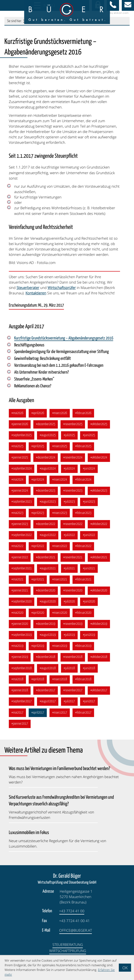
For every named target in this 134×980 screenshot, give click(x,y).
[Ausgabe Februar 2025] (84, 448)
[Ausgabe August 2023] (48, 504)
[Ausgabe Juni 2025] (90, 437)
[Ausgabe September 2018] (22, 673)
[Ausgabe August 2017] (48, 706)
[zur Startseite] (67, 12)
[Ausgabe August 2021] (48, 571)
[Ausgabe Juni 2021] (90, 571)
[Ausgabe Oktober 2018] (100, 661)
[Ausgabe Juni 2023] (90, 504)
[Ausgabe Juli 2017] (70, 706)
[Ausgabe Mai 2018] (18, 684)
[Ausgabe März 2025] (60, 448)
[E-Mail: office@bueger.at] (128, 5)
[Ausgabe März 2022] (60, 549)
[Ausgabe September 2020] (22, 605)
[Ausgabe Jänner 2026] (20, 425)
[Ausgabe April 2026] (38, 414)
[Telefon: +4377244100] (72, 916)
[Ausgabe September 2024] (22, 470)
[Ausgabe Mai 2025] (18, 448)
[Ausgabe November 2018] (74, 661)
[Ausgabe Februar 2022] (84, 549)
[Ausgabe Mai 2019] (18, 650)
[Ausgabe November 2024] (74, 459)
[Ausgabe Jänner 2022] (20, 560)
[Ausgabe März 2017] (60, 718)
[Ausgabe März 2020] (60, 616)
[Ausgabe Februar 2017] (84, 718)
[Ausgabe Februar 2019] (84, 650)
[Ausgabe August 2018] (48, 673)
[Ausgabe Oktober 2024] (100, 459)
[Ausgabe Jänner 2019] (20, 661)
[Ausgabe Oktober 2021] (100, 560)
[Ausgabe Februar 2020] (84, 616)
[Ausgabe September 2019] (22, 639)
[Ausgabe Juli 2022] (70, 538)
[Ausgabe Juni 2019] (90, 639)
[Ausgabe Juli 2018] (70, 673)
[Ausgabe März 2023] (60, 515)
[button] (113, 5)
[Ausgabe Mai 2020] (18, 616)
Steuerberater (28, 288)
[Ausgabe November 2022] (74, 526)
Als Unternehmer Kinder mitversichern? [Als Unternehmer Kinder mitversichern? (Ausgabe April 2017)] (42, 373)
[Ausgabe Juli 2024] (70, 470)
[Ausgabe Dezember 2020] (46, 594)
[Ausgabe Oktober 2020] (100, 594)
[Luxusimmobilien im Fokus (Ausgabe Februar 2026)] (64, 844)
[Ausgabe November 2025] (74, 425)
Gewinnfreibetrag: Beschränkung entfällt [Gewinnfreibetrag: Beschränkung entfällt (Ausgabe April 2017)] (43, 359)
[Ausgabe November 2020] (74, 594)
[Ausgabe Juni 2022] (90, 538)
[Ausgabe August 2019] (48, 639)
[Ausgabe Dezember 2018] (46, 661)
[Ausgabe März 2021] (60, 583)
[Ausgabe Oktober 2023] (100, 493)
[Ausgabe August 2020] (48, 605)
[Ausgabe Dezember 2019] (46, 628)
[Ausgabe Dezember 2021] (46, 560)
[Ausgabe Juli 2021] (70, 571)
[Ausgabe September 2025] (22, 437)
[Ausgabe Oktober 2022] (100, 526)
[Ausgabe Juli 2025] (70, 437)
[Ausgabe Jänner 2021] (20, 594)
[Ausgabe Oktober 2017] (100, 695)
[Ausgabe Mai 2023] (18, 515)
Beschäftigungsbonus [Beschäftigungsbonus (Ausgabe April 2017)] (29, 345)
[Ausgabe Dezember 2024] (46, 459)
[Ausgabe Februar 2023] (84, 515)
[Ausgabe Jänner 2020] (20, 628)
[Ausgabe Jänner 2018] (20, 695)
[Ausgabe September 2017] (22, 706)
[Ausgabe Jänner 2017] (20, 729)
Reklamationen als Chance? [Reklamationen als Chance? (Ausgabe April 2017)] (33, 387)
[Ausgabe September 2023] (22, 504)
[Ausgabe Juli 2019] (70, 639)
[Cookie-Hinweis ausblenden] (125, 968)
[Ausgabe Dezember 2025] (46, 425)
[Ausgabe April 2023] (38, 515)
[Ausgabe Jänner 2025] (20, 459)
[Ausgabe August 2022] (48, 538)
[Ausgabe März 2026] (60, 414)
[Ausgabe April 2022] (38, 549)
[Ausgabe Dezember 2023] (46, 493)
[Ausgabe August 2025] (48, 437)
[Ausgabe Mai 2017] (18, 718)
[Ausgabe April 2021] (38, 583)
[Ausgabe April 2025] (38, 448)
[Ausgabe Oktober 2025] (100, 425)
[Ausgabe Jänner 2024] (20, 493)
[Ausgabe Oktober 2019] (100, 628)
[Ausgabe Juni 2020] (90, 605)
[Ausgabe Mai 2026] (18, 414)
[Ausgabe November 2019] (74, 628)
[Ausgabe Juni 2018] (90, 673)
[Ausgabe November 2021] (74, 560)
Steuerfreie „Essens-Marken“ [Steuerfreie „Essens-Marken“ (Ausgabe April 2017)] (34, 380)
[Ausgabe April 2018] (38, 684)
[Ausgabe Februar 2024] (84, 481)
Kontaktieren (36, 293)
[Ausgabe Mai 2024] (18, 481)
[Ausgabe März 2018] (60, 684)
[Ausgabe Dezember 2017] (46, 695)
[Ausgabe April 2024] (38, 481)
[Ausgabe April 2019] (38, 650)
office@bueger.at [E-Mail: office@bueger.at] (76, 936)
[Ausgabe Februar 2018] (84, 684)
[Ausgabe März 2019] (60, 650)
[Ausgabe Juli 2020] (70, 605)
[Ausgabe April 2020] (38, 616)
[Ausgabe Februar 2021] (84, 583)
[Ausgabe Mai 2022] (18, 549)
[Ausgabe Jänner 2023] (20, 526)
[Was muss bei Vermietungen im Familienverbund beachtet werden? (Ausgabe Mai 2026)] (64, 780)
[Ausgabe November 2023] (74, 493)
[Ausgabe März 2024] (60, 481)
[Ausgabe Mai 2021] (18, 583)
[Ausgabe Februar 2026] (84, 414)
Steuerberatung (68, 950)
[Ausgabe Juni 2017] (90, 706)
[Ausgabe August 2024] (48, 470)
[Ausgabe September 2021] (22, 571)
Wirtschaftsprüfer (62, 288)
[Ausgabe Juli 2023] (70, 504)
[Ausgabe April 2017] (38, 718)
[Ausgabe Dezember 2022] (46, 526)
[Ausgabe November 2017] (74, 695)
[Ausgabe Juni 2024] (90, 470)
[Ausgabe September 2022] (22, 538)
